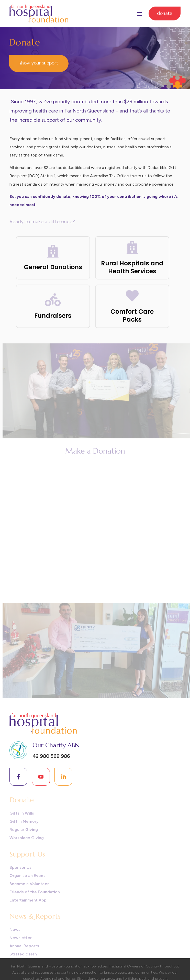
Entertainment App (28, 900)
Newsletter (21, 938)
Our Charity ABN (56, 745)
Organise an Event (27, 876)
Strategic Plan (23, 954)
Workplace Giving (27, 838)
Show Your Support (39, 62)
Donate (165, 12)
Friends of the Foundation (35, 892)
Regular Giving (24, 830)
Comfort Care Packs (132, 316)
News (15, 930)
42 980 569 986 (51, 756)
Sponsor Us (20, 867)
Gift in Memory (24, 821)
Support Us (27, 854)
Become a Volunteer (29, 884)
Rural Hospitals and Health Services (132, 267)
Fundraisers (53, 316)
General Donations (53, 267)
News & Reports (35, 916)
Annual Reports (24, 946)
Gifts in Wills (22, 813)
